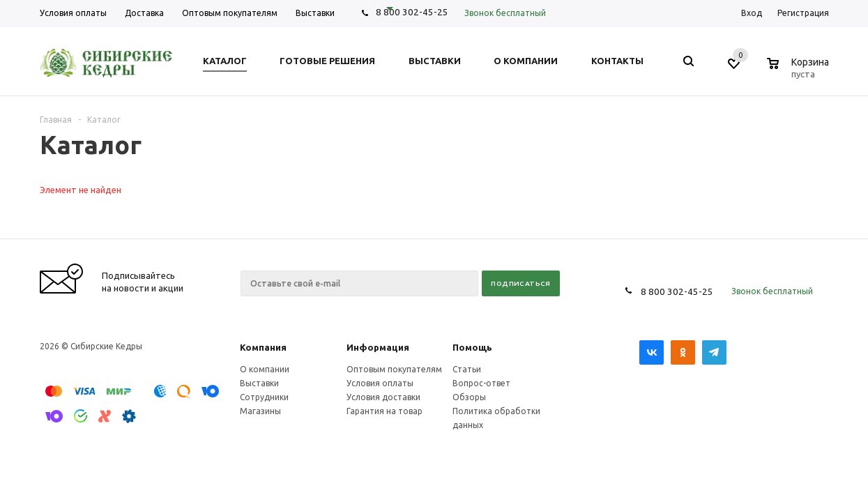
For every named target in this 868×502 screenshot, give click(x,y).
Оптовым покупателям (394, 369)
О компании (265, 369)
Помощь (472, 347)
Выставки (259, 383)
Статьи (467, 369)
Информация (378, 347)
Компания (263, 347)
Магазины (260, 411)
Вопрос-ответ (481, 383)
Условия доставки (383, 397)
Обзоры (469, 397)
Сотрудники (264, 397)
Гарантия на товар (384, 411)
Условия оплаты (380, 383)
